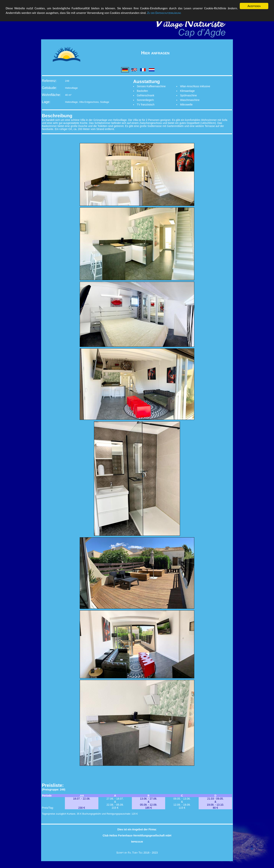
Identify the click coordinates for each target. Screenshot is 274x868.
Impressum (137, 842)
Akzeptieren (254, 6)
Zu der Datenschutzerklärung (164, 13)
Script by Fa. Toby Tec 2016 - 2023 (137, 853)
